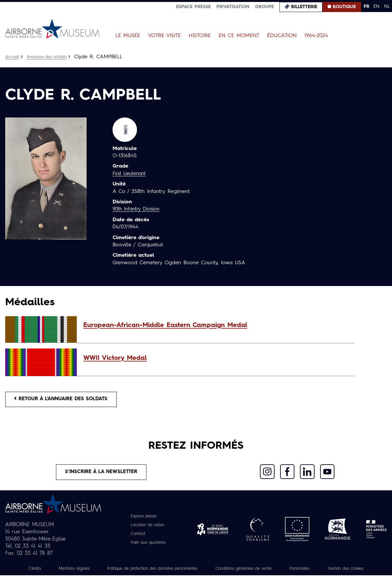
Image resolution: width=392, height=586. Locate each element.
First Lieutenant (131, 174)
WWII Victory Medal (115, 358)
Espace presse (193, 7)
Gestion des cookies (196, 579)
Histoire (200, 36)
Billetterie (304, 7)
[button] (216, 325)
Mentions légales (89, 572)
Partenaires (342, 572)
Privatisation (233, 7)
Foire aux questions (148, 546)
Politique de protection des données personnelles (177, 572)
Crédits (46, 572)
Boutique (344, 7)
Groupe (264, 7)
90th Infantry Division (138, 209)
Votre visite (164, 36)
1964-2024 (316, 36)
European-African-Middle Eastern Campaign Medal (165, 325)
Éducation (282, 36)
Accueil (13, 57)
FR (366, 7)
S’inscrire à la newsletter (101, 475)
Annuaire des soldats (51, 57)
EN (377, 7)
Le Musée (128, 36)
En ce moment (239, 36)
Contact (136, 537)
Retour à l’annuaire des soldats (66, 400)
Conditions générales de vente (280, 572)
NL (387, 7)
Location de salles (147, 528)
